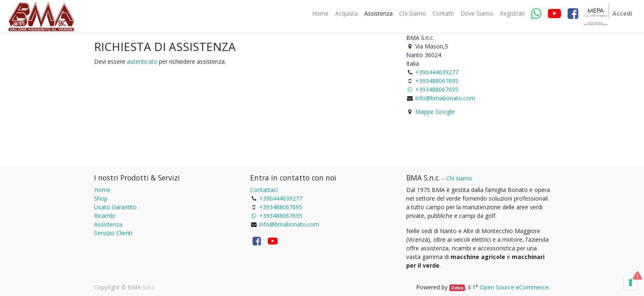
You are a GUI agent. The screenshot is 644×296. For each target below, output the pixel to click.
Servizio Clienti (113, 233)
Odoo (457, 288)
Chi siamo (459, 178)
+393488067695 (437, 81)
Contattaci (264, 190)
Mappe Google (435, 112)
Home (102, 190)
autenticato (142, 61)
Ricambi (105, 216)
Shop (101, 198)
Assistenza (108, 224)
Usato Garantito (115, 207)
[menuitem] (320, 14)
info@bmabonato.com (445, 98)
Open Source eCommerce (514, 287)
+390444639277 (437, 72)
